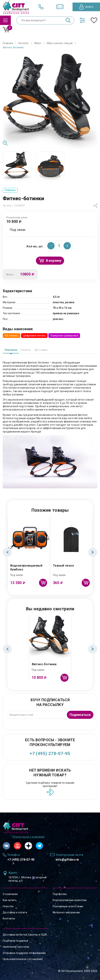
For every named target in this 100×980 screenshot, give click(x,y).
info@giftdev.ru (67, 860)
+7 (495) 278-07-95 (50, 754)
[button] (67, 246)
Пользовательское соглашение (23, 959)
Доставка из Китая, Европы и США (25, 935)
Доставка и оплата (15, 912)
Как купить (10, 900)
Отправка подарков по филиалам (24, 953)
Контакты (9, 918)
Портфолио (60, 894)
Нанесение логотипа (16, 947)
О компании (10, 894)
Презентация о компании (28, 837)
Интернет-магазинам (66, 912)
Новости (8, 906)
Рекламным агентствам (68, 906)
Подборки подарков (15, 941)
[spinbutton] (59, 246)
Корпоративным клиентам (70, 900)
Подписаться (80, 715)
